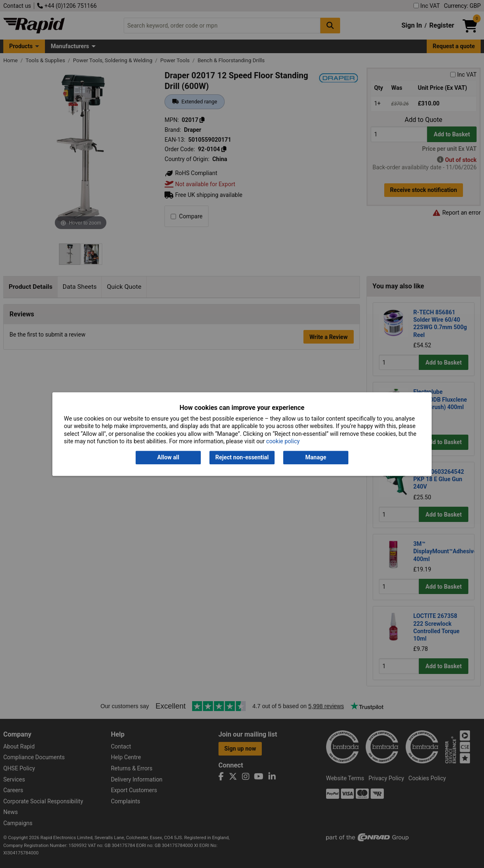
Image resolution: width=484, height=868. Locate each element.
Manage (316, 458)
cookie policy (283, 441)
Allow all (168, 458)
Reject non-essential (242, 458)
